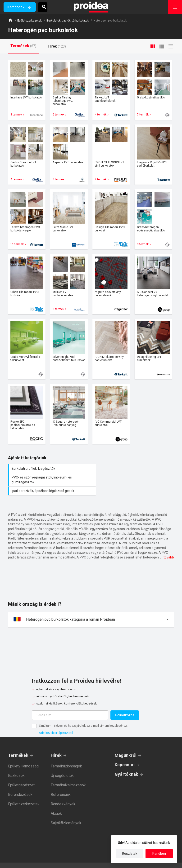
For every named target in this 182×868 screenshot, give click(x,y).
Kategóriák (16, 7)
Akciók (56, 805)
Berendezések (20, 786)
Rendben (159, 854)
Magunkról (126, 746)
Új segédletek (62, 767)
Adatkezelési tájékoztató (56, 724)
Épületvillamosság (23, 757)
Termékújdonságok (66, 757)
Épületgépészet (21, 776)
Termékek (18, 746)
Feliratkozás (125, 706)
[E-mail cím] (70, 706)
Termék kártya (27, 90)
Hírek (56, 746)
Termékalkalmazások (68, 776)
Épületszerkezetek (30, 21)
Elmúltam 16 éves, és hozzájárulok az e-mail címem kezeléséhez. (83, 717)
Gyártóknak (126, 765)
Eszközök (16, 767)
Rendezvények (63, 795)
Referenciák (61, 786)
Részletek (130, 854)
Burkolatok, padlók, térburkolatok (68, 21)
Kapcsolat (125, 756)
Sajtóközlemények (66, 814)
